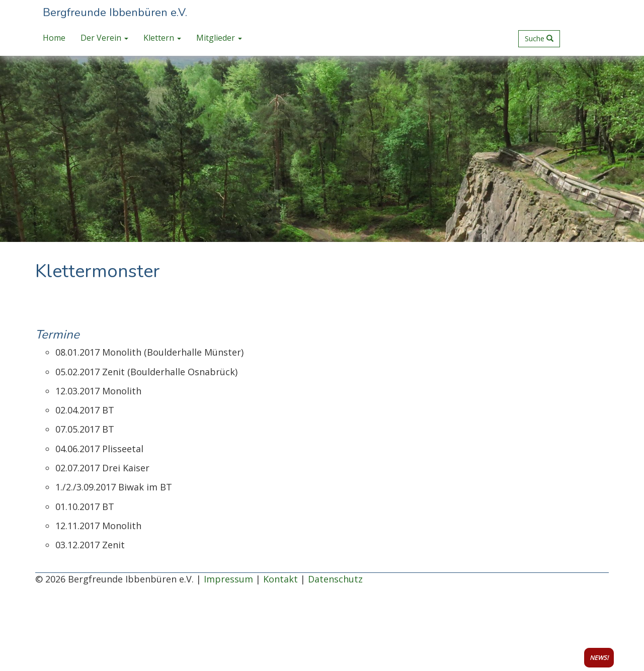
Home (54, 38)
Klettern (162, 38)
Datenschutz (335, 579)
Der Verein (104, 38)
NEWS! (599, 658)
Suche (539, 38)
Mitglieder (219, 38)
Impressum (228, 579)
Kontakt (280, 579)
